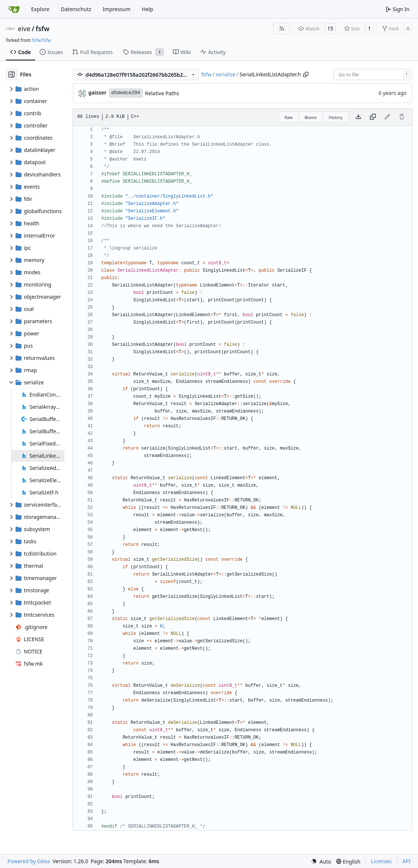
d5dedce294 (126, 93)
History (336, 117)
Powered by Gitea (29, 861)
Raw (289, 117)
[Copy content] (373, 117)
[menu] (321, 862)
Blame (311, 117)
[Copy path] (306, 74)
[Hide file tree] (11, 74)
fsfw (42, 29)
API (407, 861)
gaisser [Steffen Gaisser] (98, 92)
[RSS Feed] (282, 29)
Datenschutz (76, 9)
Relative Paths (162, 93)
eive (24, 29)
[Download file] (358, 117)
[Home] (14, 9)
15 (330, 28)
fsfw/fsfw (41, 40)
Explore (40, 9)
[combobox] (373, 74)
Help (148, 9)
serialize (225, 74)
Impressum (116, 9)
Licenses (381, 861)
